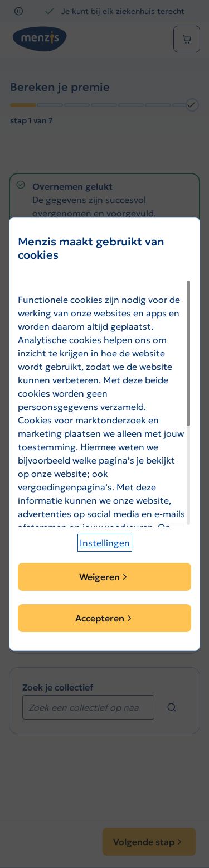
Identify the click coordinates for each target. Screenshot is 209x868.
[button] (105, 543)
